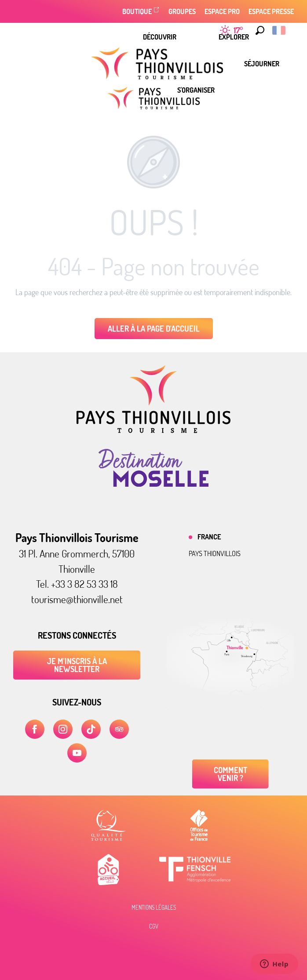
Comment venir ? (230, 774)
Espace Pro (222, 11)
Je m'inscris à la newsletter (77, 665)
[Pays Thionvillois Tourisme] (153, 98)
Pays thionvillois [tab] (215, 553)
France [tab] (209, 537)
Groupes (182, 11)
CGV (154, 926)
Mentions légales (154, 908)
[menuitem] (160, 37)
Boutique (137, 11)
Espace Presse (271, 11)
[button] (258, 30)
